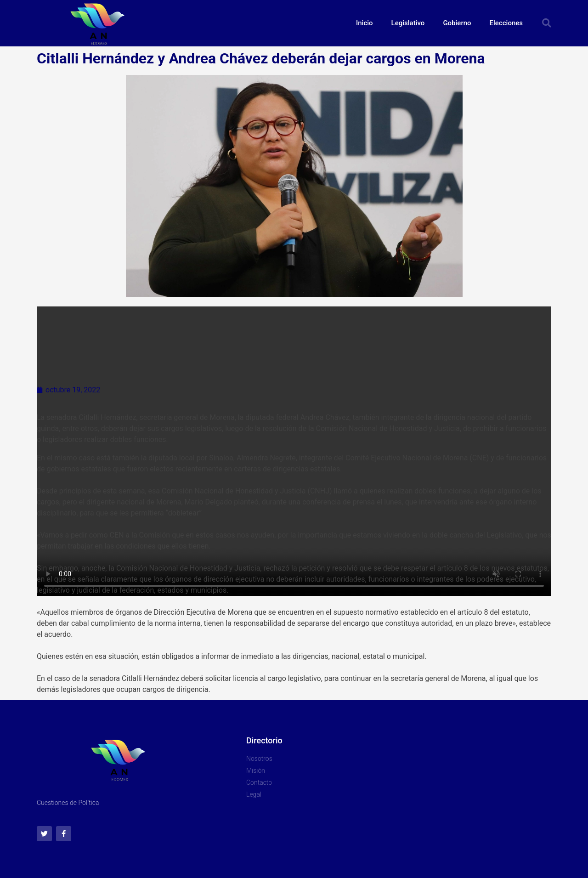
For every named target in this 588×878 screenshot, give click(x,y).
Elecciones (506, 23)
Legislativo (408, 23)
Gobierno (457, 23)
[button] (547, 23)
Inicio (365, 23)
